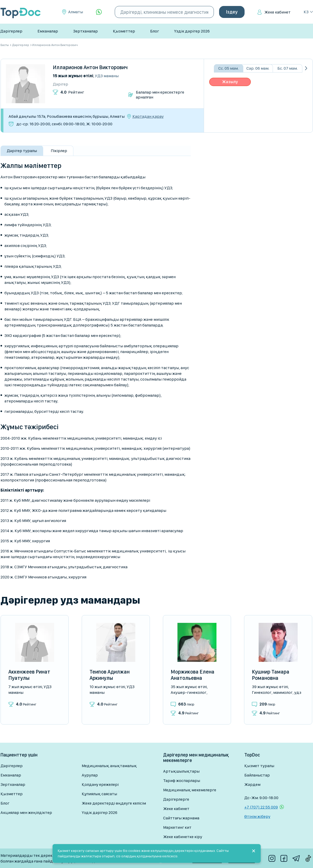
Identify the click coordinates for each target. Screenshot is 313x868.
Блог (155, 31)
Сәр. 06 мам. (258, 68)
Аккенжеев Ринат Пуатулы (29, 675)
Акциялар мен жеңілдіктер (26, 812)
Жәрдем (252, 784)
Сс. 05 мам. (228, 68)
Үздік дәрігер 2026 (192, 31)
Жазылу (230, 82)
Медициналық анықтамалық (109, 766)
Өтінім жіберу (257, 816)
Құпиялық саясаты (99, 794)
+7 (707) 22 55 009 (261, 807)
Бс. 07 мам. (288, 68)
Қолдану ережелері (100, 784)
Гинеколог (262, 692)
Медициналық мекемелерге (190, 790)
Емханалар (48, 31)
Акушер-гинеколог (189, 692)
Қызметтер (124, 31)
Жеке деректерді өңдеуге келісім (114, 803)
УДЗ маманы (107, 76)
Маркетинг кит (177, 827)
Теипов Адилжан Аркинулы (110, 675)
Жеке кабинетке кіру (183, 837)
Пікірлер (59, 151)
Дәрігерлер (11, 31)
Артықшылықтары (181, 771)
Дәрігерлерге (176, 799)
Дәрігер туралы (22, 151)
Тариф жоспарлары (182, 781)
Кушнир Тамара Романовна (271, 675)
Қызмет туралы (259, 766)
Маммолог (283, 692)
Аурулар (90, 775)
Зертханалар (85, 31)
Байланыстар (257, 775)
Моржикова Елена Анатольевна (193, 675)
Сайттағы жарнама (181, 818)
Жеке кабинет (277, 12)
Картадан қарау (148, 116)
